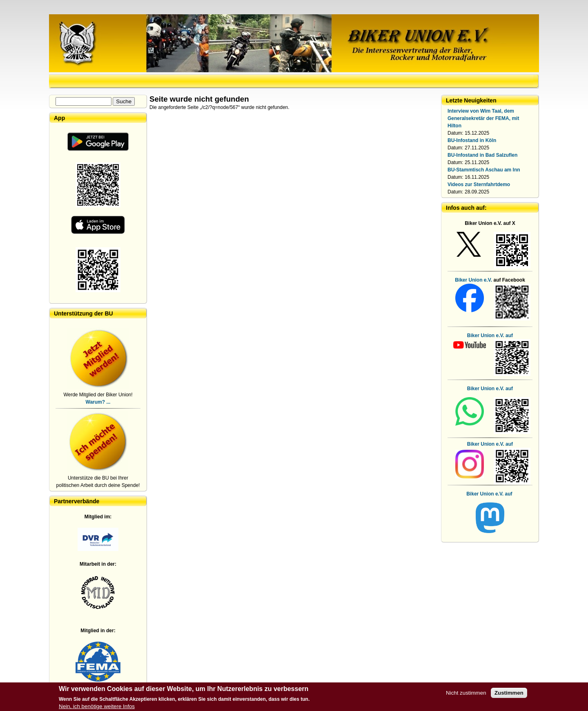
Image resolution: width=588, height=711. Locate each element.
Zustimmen (509, 695)
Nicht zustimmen (466, 695)
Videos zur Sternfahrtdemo (479, 184)
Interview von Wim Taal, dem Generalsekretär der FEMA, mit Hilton (483, 118)
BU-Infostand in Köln (472, 140)
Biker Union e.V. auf (490, 389)
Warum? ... (98, 402)
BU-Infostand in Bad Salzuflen (482, 155)
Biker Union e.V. (473, 280)
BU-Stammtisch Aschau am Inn (484, 170)
